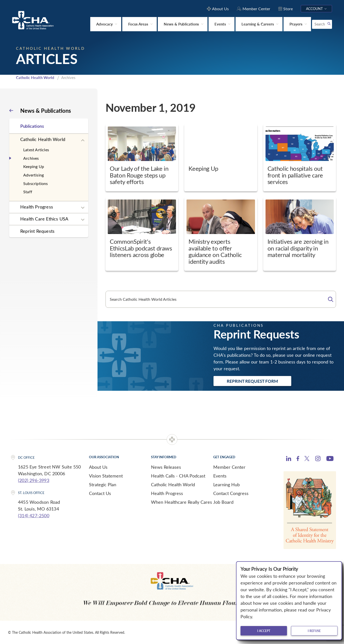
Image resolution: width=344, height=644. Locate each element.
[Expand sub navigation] (83, 140)
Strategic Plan (103, 484)
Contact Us (100, 493)
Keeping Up (34, 166)
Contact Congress (231, 493)
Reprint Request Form (252, 381)
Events (220, 476)
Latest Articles (36, 150)
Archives (31, 158)
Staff (28, 192)
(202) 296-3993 (34, 480)
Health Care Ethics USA (44, 219)
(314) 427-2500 (34, 515)
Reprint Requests (37, 231)
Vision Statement (106, 476)
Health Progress (37, 207)
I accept (264, 631)
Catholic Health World (35, 77)
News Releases (166, 467)
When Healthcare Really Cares (181, 502)
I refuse (314, 631)
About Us (98, 467)
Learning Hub (226, 484)
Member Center (229, 467)
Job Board (223, 502)
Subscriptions (36, 183)
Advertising (33, 175)
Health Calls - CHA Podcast (178, 476)
